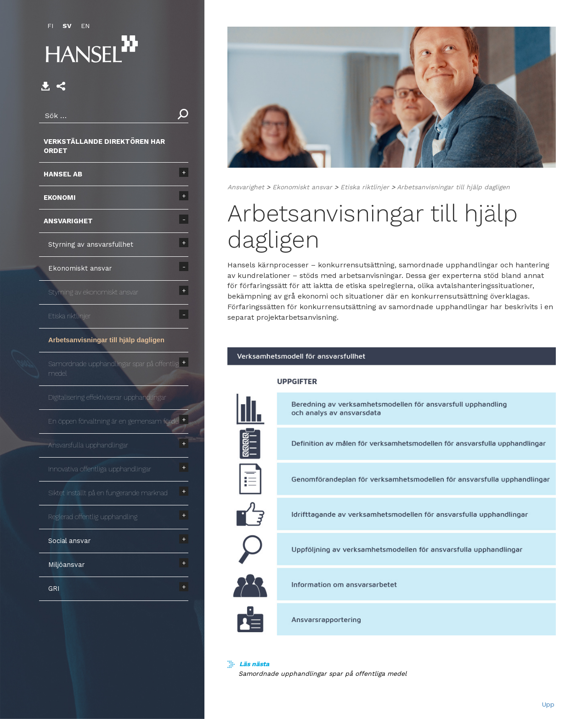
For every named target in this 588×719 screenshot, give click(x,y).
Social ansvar (69, 541)
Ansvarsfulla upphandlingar (88, 445)
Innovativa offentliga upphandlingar (100, 469)
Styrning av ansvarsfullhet (91, 244)
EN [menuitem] (85, 26)
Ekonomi (60, 198)
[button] (61, 86)
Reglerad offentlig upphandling (93, 517)
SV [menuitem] (67, 26)
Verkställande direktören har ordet (104, 146)
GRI (54, 589)
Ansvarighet (68, 221)
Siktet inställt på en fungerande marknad (108, 493)
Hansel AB (63, 174)
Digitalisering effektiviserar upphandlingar (107, 397)
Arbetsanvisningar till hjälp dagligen (106, 340)
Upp (548, 704)
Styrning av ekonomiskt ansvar (93, 292)
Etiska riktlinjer (69, 316)
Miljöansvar (66, 565)
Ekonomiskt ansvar (80, 268)
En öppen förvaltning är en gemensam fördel (114, 421)
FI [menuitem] (50, 26)
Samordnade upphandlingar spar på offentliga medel (115, 369)
